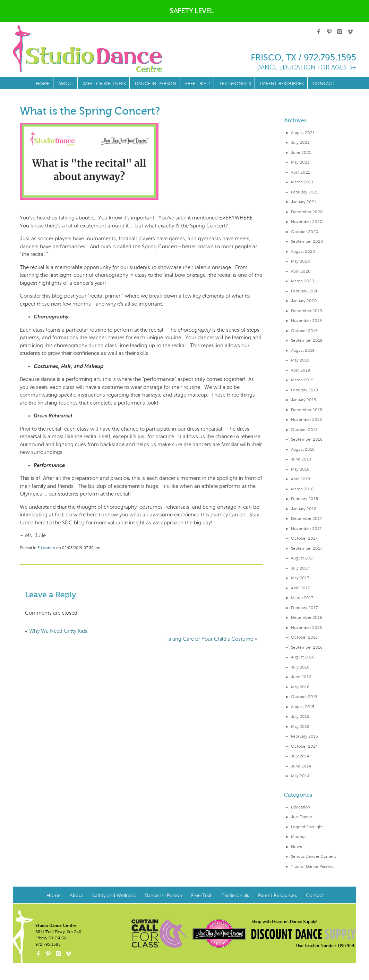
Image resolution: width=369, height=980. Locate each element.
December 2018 (307, 410)
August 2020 (303, 251)
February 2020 (305, 291)
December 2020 (307, 212)
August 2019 (303, 350)
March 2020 (303, 281)
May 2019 (300, 360)
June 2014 (301, 766)
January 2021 (304, 202)
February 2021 (304, 192)
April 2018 (301, 479)
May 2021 (300, 162)
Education (301, 807)
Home (42, 84)
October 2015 (304, 697)
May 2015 (300, 726)
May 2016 (300, 687)
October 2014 (304, 746)
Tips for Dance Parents (312, 866)
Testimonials (235, 84)
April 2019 (301, 370)
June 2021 (301, 152)
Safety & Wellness (104, 84)
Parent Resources (282, 84)
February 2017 (304, 608)
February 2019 (304, 390)
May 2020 (301, 261)
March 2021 (302, 182)
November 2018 (306, 420)
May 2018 (300, 469)
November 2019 (306, 321)
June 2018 (301, 459)
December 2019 (307, 311)
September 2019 (307, 340)
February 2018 (304, 499)
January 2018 (304, 509)
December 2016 (307, 617)
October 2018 (304, 430)
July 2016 (300, 667)
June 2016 (301, 677)
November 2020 (307, 222)
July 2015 (300, 716)
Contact (324, 84)
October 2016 (304, 637)
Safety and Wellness (114, 895)
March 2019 (302, 380)
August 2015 (303, 707)
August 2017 (303, 558)
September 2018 (307, 439)
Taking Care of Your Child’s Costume (209, 639)
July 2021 (300, 142)
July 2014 (300, 756)
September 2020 (307, 241)
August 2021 (303, 133)
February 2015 (304, 736)
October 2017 (304, 538)
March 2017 (302, 598)
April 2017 (300, 588)
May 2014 (300, 776)
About (66, 84)
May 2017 (300, 578)
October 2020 (305, 232)
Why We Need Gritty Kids (58, 631)
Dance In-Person (156, 84)
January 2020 (304, 301)
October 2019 (304, 331)
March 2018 (302, 489)
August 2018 (303, 449)
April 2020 (301, 271)
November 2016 (306, 628)
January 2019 (304, 400)
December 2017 (306, 518)
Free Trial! (198, 84)
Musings (299, 837)
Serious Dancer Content (314, 856)
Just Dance (302, 817)
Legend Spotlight (307, 827)
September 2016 (307, 647)
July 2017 (300, 568)
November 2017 (306, 529)
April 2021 (301, 172)
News (296, 847)
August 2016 (303, 657)
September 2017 (307, 548)
